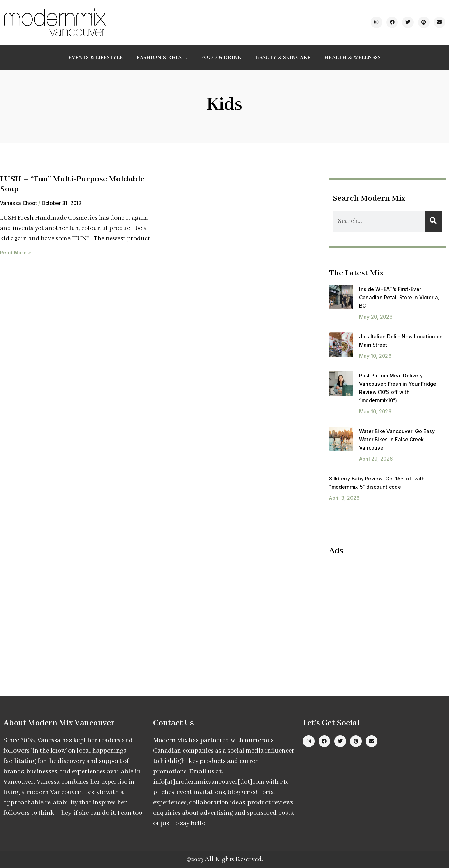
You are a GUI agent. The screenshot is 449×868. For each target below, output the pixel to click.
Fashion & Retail (162, 57)
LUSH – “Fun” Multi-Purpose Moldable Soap (72, 184)
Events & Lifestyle (96, 57)
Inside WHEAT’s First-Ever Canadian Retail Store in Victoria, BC (399, 297)
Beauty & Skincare (283, 57)
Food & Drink (221, 57)
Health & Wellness (352, 57)
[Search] (433, 221)
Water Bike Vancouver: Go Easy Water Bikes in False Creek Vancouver (397, 439)
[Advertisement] (387, 612)
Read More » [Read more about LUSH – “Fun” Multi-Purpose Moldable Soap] (16, 252)
